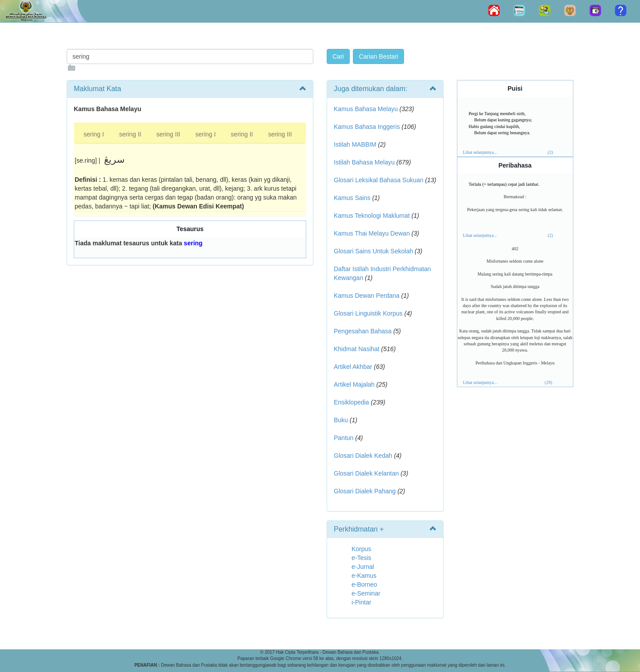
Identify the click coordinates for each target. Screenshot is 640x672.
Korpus (361, 549)
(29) (549, 382)
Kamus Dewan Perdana (367, 296)
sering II (130, 134)
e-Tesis (361, 558)
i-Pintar (361, 602)
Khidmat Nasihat (357, 349)
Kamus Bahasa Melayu (367, 109)
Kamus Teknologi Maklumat (372, 216)
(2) (550, 152)
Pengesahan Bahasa (363, 331)
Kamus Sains (352, 198)
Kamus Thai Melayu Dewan (372, 233)
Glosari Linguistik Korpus (368, 313)
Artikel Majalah (354, 384)
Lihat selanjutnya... (480, 152)
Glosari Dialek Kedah (363, 456)
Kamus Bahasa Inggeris (367, 127)
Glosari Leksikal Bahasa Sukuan (379, 180)
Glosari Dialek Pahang (365, 491)
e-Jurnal (363, 567)
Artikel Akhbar (353, 367)
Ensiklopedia (351, 402)
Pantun (344, 438)
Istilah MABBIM (355, 144)
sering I (94, 134)
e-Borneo (364, 584)
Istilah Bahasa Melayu (364, 162)
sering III (168, 134)
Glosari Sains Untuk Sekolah (373, 251)
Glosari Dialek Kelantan (366, 473)
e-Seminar (366, 593)
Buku (341, 420)
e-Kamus (364, 576)
